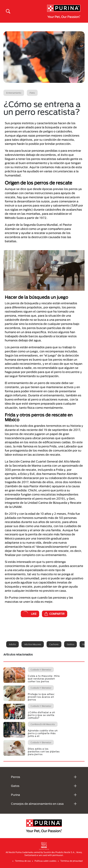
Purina (15, 795)
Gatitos (70, 644)
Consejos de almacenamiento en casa (37, 804)
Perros (16, 777)
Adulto (12, 644)
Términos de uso (23, 861)
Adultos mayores (33, 644)
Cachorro (54, 644)
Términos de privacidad (71, 861)
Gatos (15, 786)
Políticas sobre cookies (45, 861)
